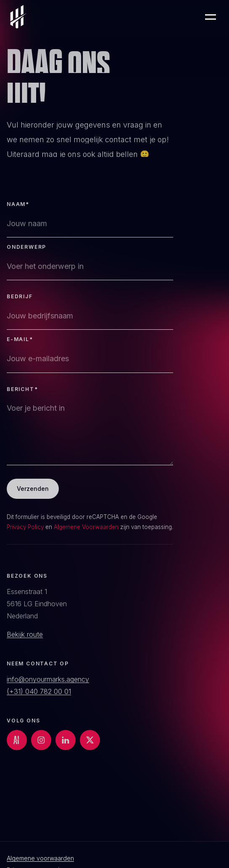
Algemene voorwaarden (40, 858)
